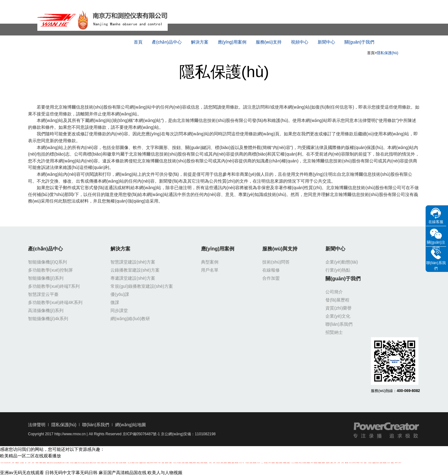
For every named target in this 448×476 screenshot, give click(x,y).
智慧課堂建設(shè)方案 (133, 262)
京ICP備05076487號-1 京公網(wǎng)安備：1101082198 (169, 434)
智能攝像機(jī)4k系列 (48, 319)
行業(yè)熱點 (338, 270)
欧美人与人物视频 (165, 473)
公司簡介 (334, 292)
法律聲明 (37, 425)
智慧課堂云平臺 (43, 294)
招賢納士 (334, 332)
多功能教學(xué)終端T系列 (54, 286)
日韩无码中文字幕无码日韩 (71, 473)
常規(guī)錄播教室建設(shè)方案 (142, 286)
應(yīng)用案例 (232, 42)
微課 (115, 302)
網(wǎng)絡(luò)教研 (130, 319)
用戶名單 (210, 270)
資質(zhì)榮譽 (338, 308)
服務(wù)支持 (269, 42)
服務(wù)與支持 (280, 249)
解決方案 (200, 42)
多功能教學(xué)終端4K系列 (55, 302)
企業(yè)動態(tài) (342, 262)
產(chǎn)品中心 (167, 42)
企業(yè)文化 (338, 316)
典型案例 (210, 262)
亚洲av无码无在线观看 (22, 473)
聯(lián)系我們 (339, 324)
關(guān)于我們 (359, 42)
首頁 (138, 42)
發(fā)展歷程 (337, 300)
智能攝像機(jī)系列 (46, 278)
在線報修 (271, 270)
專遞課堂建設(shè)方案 (133, 278)
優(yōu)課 (120, 294)
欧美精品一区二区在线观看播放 (30, 456)
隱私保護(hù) (64, 425)
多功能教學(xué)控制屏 (50, 270)
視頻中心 (300, 42)
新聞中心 (326, 42)
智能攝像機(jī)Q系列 (47, 262)
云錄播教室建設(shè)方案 (135, 270)
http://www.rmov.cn (70, 434)
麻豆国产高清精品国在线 (123, 473)
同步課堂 (119, 310)
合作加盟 (271, 278)
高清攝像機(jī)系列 (46, 310)
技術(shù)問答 (276, 262)
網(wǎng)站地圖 (131, 425)
